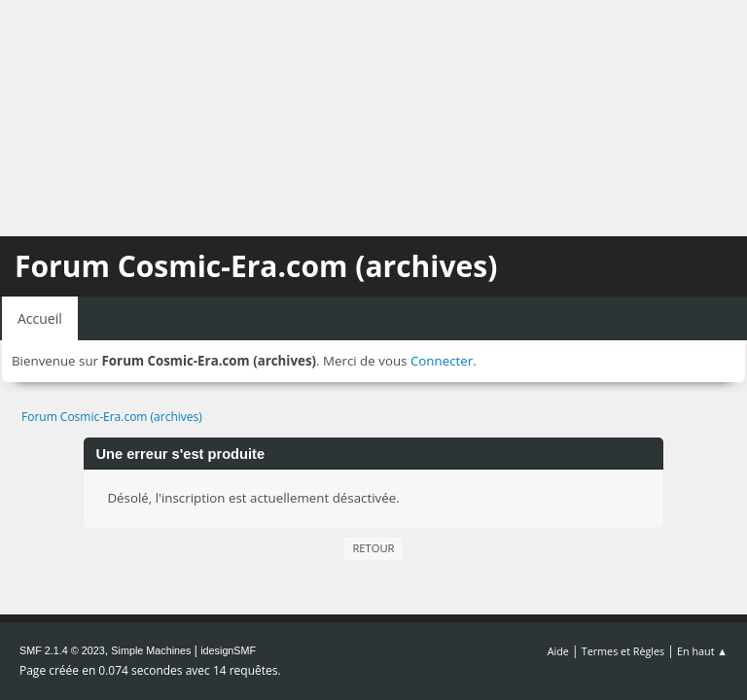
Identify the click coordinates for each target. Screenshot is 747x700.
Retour (373, 548)
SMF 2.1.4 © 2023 (62, 650)
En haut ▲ (702, 651)
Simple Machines (151, 650)
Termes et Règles (623, 651)
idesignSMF (228, 650)
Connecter (442, 361)
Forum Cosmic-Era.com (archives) (256, 266)
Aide (558, 651)
